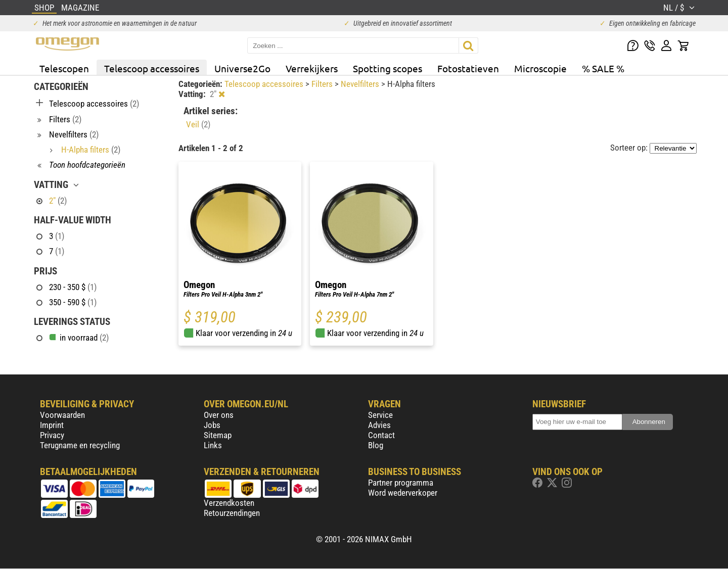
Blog (376, 445)
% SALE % (603, 68)
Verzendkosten (229, 503)
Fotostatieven (468, 68)
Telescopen (64, 68)
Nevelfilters (361, 84)
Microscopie (540, 68)
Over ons (219, 415)
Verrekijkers (312, 68)
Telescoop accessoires (152, 68)
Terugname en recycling (80, 445)
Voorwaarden (62, 415)
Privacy (52, 435)
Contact (381, 435)
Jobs (212, 425)
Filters (323, 84)
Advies (379, 425)
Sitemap (218, 435)
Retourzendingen (232, 513)
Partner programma (401, 483)
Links (213, 445)
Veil (198, 124)
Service (380, 415)
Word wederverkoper (403, 493)
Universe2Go (242, 68)
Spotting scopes (388, 68)
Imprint (52, 425)
